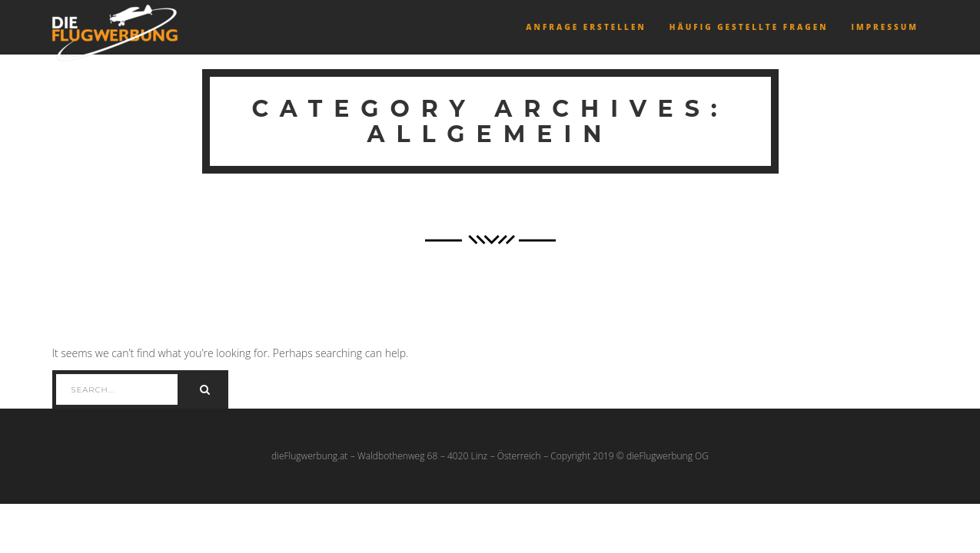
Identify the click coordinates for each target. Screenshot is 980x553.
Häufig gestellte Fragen (749, 27)
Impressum (885, 27)
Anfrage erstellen (586, 27)
